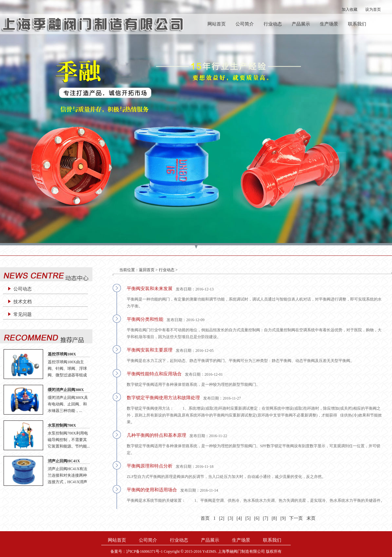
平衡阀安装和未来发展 (150, 289)
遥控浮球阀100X (62, 354)
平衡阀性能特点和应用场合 (154, 374)
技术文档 (23, 302)
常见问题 (23, 314)
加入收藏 (350, 9)
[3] (230, 518)
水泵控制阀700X (62, 425)
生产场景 (329, 24)
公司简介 (245, 24)
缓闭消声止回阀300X (66, 390)
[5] (248, 518)
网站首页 (217, 24)
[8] (274, 518)
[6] (257, 518)
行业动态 (273, 24)
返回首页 (147, 270)
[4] (239, 518)
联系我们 (357, 24)
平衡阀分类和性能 (145, 319)
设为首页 (373, 9)
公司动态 (23, 289)
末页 (311, 518)
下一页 (296, 518)
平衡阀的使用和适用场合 (152, 490)
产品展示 (301, 24)
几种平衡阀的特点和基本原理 (156, 435)
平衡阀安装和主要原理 (150, 350)
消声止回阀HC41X (64, 461)
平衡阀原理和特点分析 (150, 466)
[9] (283, 518)
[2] (221, 518)
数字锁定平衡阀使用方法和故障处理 (163, 398)
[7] (266, 518)
